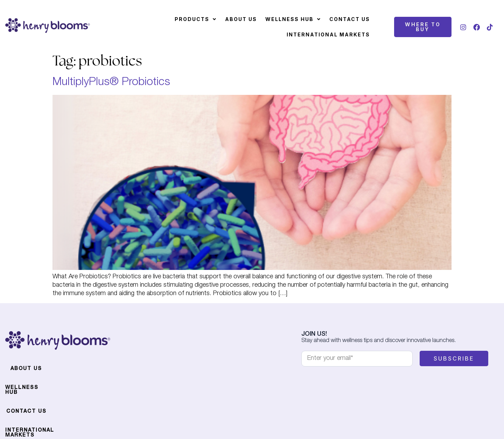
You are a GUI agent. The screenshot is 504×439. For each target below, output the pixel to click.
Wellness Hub (293, 19)
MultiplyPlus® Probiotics (111, 83)
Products (196, 19)
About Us (241, 19)
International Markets (328, 34)
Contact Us (350, 19)
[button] (196, 19)
